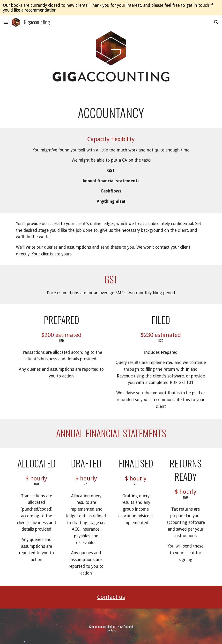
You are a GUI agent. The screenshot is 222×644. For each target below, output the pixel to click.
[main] (111, 113)
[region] (111, 8)
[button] (6, 22)
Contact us (111, 597)
